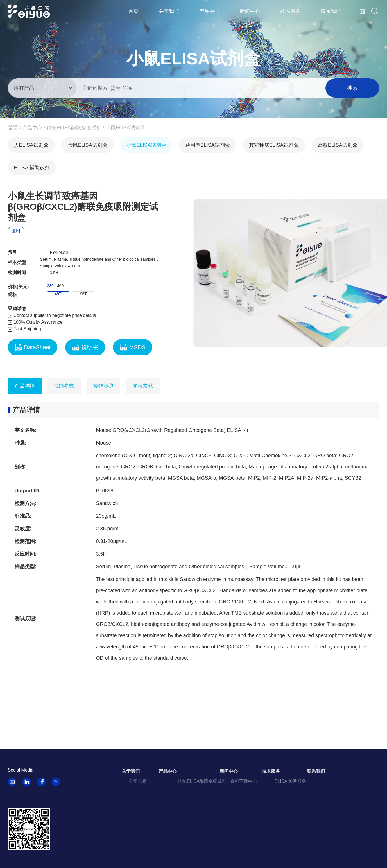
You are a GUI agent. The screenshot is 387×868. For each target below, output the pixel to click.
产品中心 (209, 11)
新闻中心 (250, 11)
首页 (133, 11)
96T (83, 294)
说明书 (85, 347)
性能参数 (64, 386)
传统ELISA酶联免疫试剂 (74, 128)
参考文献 (143, 386)
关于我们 (169, 11)
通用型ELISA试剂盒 (208, 145)
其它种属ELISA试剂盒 (274, 145)
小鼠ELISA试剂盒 (125, 128)
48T (58, 294)
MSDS (133, 347)
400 (60, 286)
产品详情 (25, 386)
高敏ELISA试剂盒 (338, 145)
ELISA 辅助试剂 (32, 168)
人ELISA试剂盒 (31, 145)
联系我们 (331, 11)
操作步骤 (103, 386)
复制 (16, 231)
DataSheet (33, 347)
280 (50, 286)
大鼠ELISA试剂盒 (88, 145)
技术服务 (290, 11)
